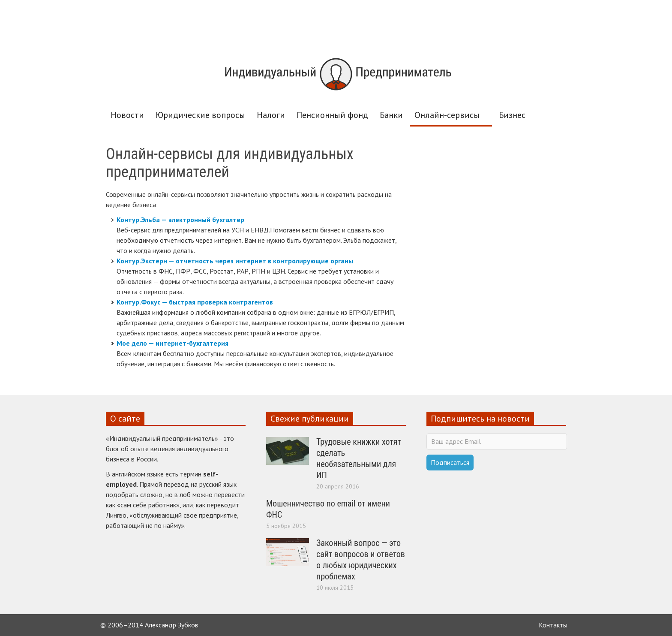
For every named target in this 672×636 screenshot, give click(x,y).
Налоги (271, 115)
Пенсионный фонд (332, 115)
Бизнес (512, 115)
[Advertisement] (336, 24)
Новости (127, 115)
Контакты (553, 625)
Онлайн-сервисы (448, 118)
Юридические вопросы (200, 115)
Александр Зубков (172, 625)
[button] (558, 115)
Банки (391, 115)
